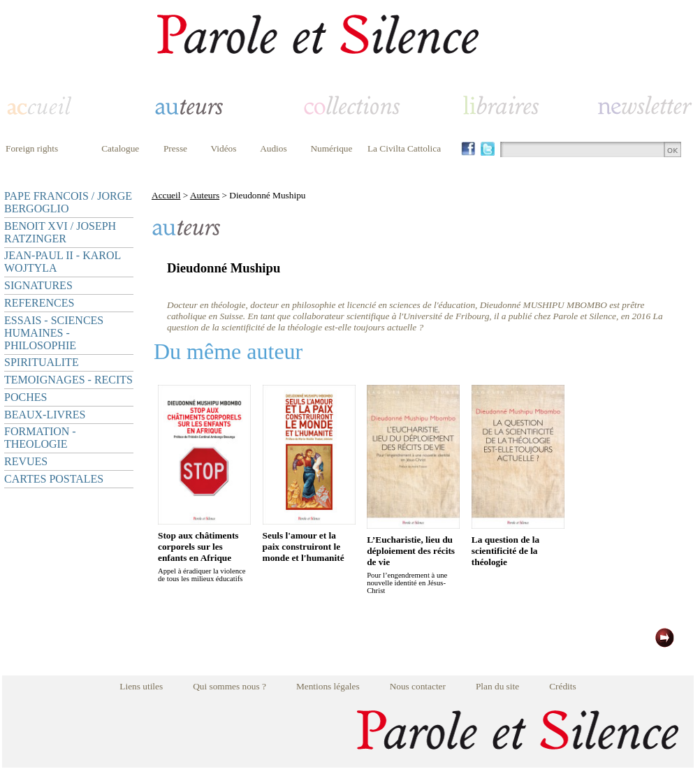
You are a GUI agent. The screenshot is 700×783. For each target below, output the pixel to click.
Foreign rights (32, 148)
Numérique (331, 148)
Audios (274, 148)
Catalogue (120, 148)
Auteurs (205, 195)
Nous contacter (418, 686)
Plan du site (497, 686)
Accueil (166, 195)
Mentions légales (328, 686)
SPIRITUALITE (42, 362)
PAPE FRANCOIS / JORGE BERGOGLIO (68, 202)
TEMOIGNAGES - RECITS (68, 380)
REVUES (26, 461)
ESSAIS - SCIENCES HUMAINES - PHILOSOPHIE (54, 333)
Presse (175, 148)
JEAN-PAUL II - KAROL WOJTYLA (63, 262)
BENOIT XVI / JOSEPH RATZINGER (60, 232)
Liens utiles (141, 686)
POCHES (25, 397)
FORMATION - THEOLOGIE (40, 438)
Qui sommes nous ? (229, 686)
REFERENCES (39, 303)
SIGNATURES (38, 285)
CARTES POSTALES (54, 479)
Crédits (563, 686)
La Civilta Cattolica (404, 148)
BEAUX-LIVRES (45, 415)
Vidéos (224, 148)
